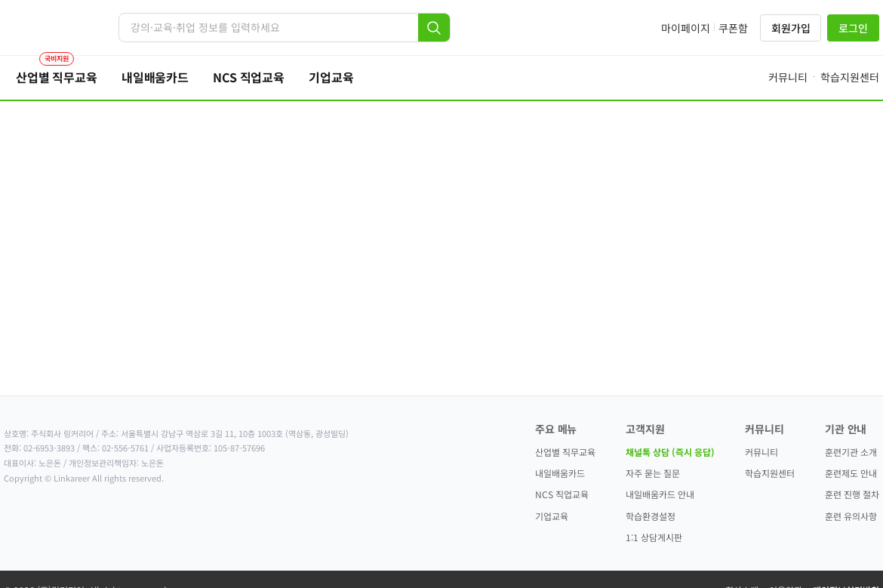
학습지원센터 (770, 473)
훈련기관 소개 (851, 452)
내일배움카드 (560, 473)
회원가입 (791, 28)
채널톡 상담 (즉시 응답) (670, 452)
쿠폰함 (733, 28)
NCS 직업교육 (562, 494)
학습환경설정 (651, 516)
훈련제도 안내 (851, 473)
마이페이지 (686, 28)
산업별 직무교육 (565, 452)
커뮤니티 (761, 452)
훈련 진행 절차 (852, 494)
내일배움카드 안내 (660, 494)
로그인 (853, 28)
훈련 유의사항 (851, 516)
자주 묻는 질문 (653, 473)
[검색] (434, 28)
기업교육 (552, 516)
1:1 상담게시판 (654, 537)
